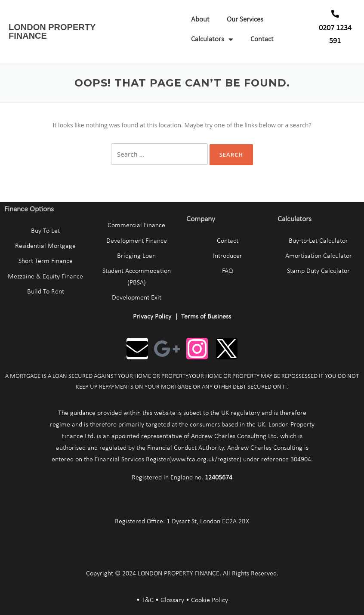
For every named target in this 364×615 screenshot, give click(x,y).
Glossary (172, 600)
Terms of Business (206, 317)
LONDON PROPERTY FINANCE (52, 31)
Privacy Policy (152, 317)
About (200, 20)
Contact (262, 39)
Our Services (245, 20)
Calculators (212, 39)
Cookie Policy (210, 600)
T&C (148, 600)
